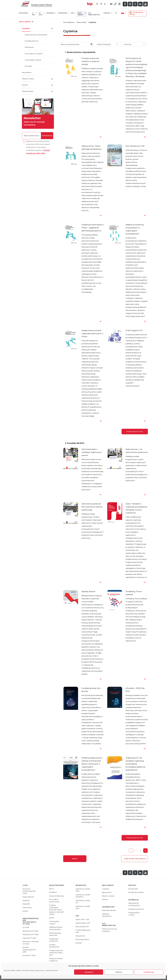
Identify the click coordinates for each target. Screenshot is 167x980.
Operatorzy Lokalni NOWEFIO (83, 896)
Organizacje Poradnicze (54, 940)
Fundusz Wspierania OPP (83, 931)
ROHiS (52, 918)
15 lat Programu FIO (134, 330)
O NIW (34, 14)
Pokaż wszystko (135, 432)
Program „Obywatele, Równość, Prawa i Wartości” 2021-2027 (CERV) (57, 910)
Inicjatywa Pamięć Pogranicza (56, 960)
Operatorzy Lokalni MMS (83, 890)
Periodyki (28, 66)
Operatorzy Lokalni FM (83, 902)
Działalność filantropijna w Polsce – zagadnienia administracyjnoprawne (93, 228)
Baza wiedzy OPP (82, 927)
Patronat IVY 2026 (29, 938)
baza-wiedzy (26, 22)
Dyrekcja (26, 900)
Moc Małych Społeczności (54, 901)
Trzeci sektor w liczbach (34, 54)
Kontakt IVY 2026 (29, 955)
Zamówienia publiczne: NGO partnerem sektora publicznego (92, 507)
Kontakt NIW (133, 889)
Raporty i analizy (28, 79)
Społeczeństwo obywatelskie (36, 35)
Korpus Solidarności (57, 896)
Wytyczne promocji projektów (109, 930)
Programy (51, 13)
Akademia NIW (28, 91)
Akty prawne (27, 72)
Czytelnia (26, 28)
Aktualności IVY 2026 (30, 931)
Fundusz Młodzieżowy (54, 946)
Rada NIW (26, 904)
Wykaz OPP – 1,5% (82, 919)
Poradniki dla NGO (32, 41)
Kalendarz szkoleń (109, 910)
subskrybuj (47, 136)
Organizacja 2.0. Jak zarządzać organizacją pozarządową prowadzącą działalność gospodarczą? (136, 764)
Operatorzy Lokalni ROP (83, 907)
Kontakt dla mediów (136, 892)
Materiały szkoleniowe (107, 915)
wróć (75, 859)
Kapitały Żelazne (88, 592)
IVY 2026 (42, 14)
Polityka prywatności (136, 909)
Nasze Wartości (28, 897)
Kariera (25, 911)
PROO (52, 889)
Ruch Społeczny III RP (135, 146)
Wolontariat (29, 47)
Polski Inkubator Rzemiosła (55, 934)
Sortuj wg (128, 44)
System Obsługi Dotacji (136, 13)
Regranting (63, 13)
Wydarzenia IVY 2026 (31, 934)
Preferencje (149, 972)
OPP (73, 13)
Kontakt (108, 13)
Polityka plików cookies (134, 914)
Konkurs (25, 85)
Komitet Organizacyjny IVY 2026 (29, 950)
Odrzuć (119, 972)
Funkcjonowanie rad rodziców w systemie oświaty (90, 61)
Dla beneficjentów (94, 14)
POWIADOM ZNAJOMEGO (135, 859)
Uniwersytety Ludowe (33, 60)
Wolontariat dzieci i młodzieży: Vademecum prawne (92, 452)
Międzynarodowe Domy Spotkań (56, 928)
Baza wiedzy (82, 14)
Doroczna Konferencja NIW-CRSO (29, 891)
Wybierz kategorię (104, 44)
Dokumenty (27, 907)
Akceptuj (89, 972)
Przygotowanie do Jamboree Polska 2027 (56, 953)
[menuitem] (123, 13)
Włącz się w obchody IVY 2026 (31, 943)
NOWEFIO (53, 892)
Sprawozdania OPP (83, 923)
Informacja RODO (82, 939)
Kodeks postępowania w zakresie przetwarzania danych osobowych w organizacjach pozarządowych (92, 764)
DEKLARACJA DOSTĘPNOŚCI (134, 904)
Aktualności (23, 13)
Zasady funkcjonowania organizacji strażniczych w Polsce (92, 334)
